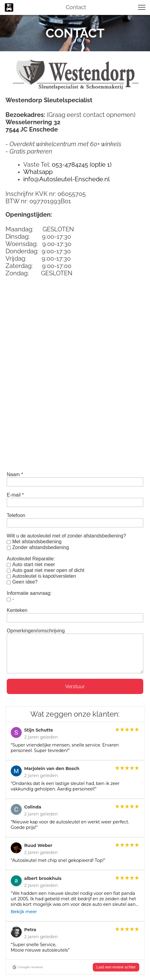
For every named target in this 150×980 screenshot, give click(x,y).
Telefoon (16, 515)
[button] (142, 7)
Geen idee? (25, 582)
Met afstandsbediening (37, 542)
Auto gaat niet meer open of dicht (48, 570)
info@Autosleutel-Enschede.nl (66, 179)
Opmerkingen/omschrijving (36, 631)
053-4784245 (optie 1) (82, 165)
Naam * (15, 474)
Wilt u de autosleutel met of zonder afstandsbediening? (66, 536)
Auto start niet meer (34, 564)
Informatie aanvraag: (29, 593)
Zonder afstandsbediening (41, 547)
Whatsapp (38, 172)
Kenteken (17, 610)
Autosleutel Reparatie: (31, 559)
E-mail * (15, 495)
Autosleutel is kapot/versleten (44, 576)
